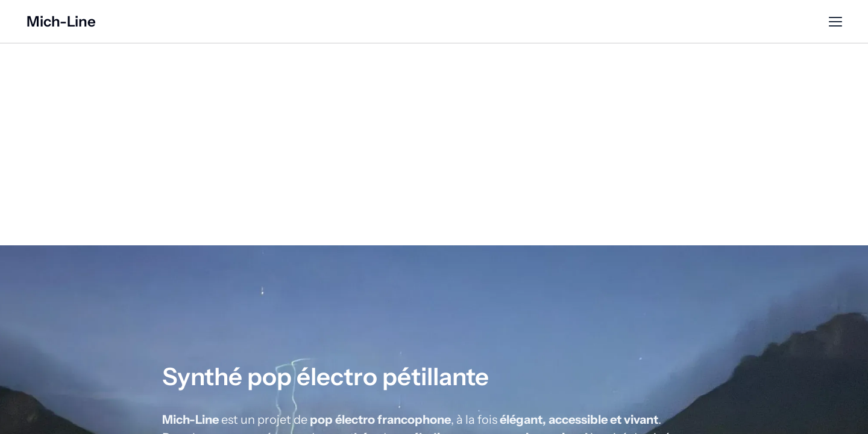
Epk (754, 22)
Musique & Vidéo (517, 22)
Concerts (592, 22)
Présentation (434, 22)
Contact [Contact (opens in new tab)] (711, 22)
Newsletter (653, 22)
